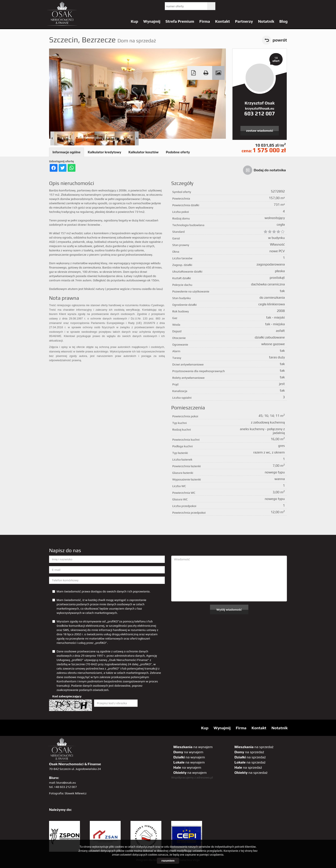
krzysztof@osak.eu (260, 108)
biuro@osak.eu (66, 783)
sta (268, 6)
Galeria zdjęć (218, 73)
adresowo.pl (205, 777)
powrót (280, 40)
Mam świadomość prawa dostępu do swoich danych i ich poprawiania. (101, 591)
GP (259, 6)
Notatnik (266, 21)
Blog (283, 21)
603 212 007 (260, 113)
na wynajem (193, 747)
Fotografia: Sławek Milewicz (68, 793)
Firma (205, 21)
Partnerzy (244, 21)
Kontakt (223, 21)
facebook (242, 6)
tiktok (286, 6)
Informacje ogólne (67, 152)
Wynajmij (152, 21)
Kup (134, 21)
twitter (224, 6)
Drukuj (206, 73)
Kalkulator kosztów (143, 152)
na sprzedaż (254, 747)
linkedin (277, 6)
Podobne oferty (178, 152)
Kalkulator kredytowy (105, 152)
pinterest (251, 6)
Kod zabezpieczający (67, 696)
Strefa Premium (180, 21)
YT (233, 6)
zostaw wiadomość (260, 131)
